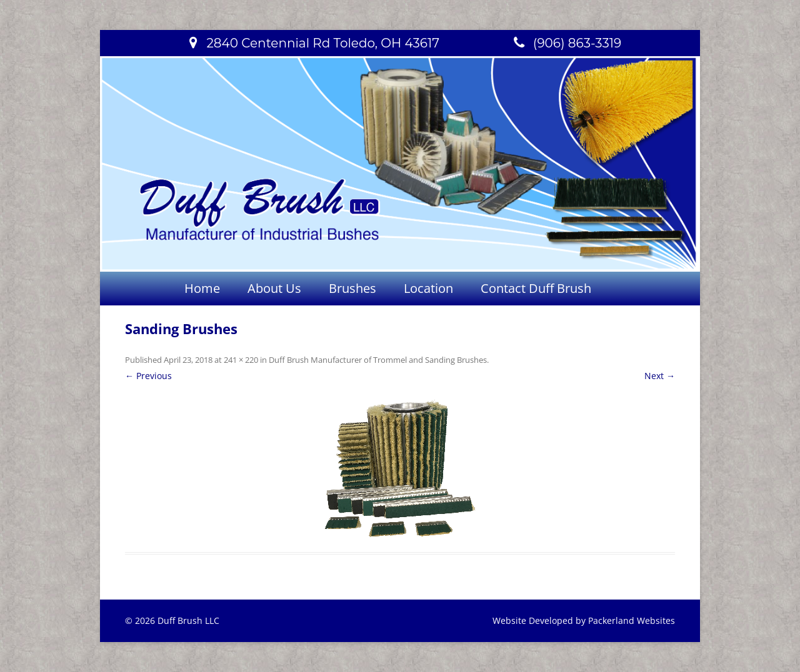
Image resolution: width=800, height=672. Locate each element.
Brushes (352, 288)
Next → (660, 376)
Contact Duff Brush (536, 288)
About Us (274, 288)
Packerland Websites (632, 620)
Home (202, 288)
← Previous (148, 376)
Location (428, 288)
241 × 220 (241, 360)
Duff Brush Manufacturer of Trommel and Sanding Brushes (378, 360)
